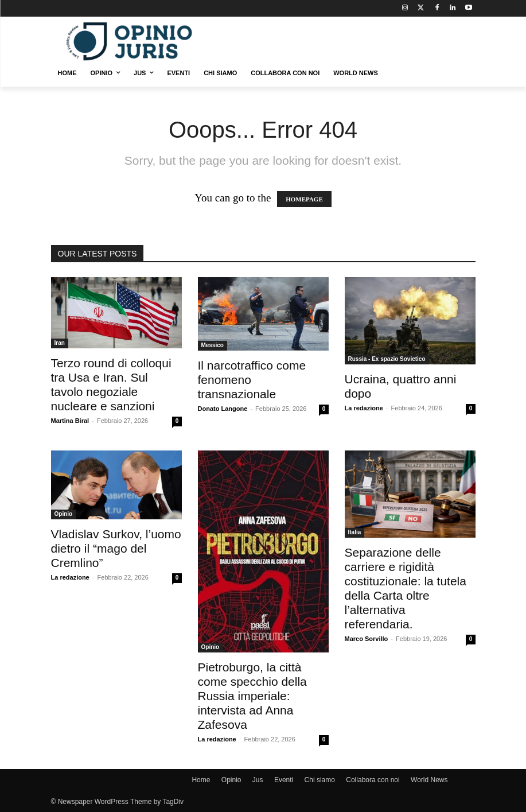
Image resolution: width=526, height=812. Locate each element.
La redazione (364, 408)
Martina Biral (70, 421)
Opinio (64, 514)
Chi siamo (320, 780)
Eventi (284, 780)
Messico (213, 345)
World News (429, 780)
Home (201, 780)
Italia (355, 532)
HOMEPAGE (304, 199)
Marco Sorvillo (367, 639)
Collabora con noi (373, 780)
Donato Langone (223, 409)
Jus (258, 780)
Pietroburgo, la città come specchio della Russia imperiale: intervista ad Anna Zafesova (252, 696)
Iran (60, 343)
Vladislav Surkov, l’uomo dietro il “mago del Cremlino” (116, 548)
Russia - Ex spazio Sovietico (387, 359)
